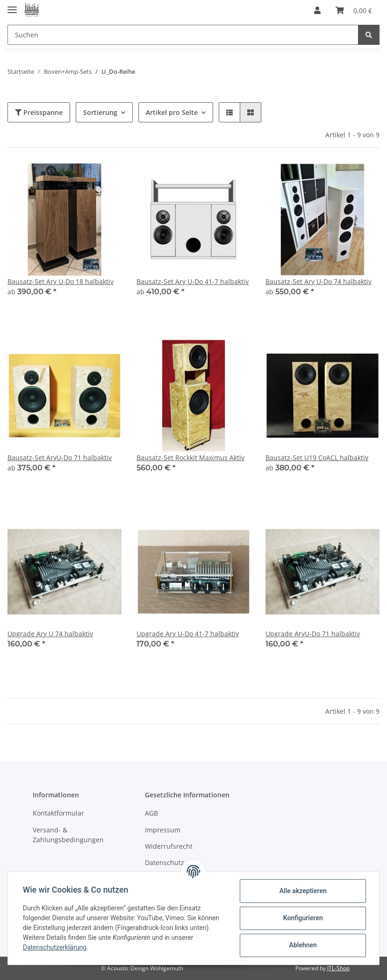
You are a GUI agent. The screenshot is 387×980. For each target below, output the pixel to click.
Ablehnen (303, 945)
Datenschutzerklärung (55, 947)
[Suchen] (183, 35)
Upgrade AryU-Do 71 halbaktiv (313, 634)
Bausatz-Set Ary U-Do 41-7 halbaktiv (193, 281)
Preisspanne (39, 112)
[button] (317, 10)
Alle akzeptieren (303, 891)
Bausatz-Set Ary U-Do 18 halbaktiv (61, 281)
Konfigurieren (303, 918)
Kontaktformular (58, 813)
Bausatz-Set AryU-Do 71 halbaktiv (60, 458)
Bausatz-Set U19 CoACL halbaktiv (317, 458)
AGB (151, 813)
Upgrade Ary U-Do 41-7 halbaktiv (188, 634)
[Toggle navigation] (12, 6)
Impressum (163, 830)
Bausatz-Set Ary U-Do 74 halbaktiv (319, 281)
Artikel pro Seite (172, 112)
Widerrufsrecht (169, 846)
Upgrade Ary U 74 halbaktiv (50, 634)
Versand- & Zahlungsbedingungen (68, 835)
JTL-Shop (338, 968)
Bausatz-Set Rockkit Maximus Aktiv (190, 458)
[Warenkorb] (354, 10)
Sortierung (100, 112)
